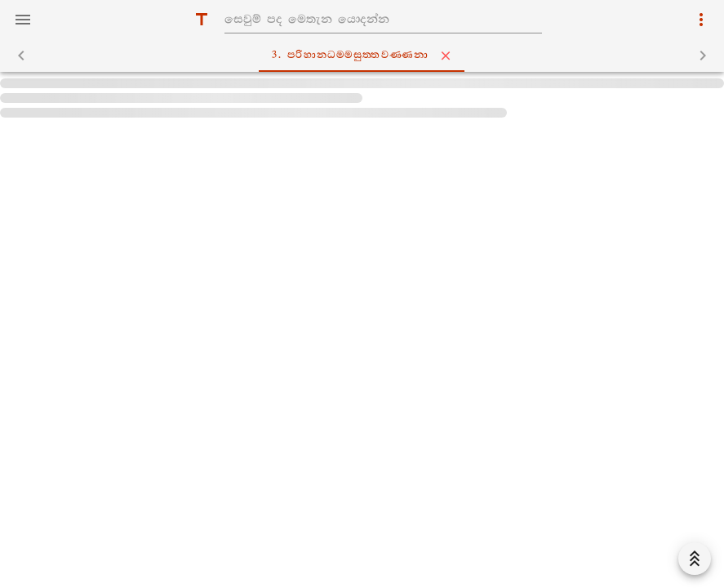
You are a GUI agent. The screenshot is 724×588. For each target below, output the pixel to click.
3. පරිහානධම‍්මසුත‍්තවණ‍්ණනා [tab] (365, 56)
